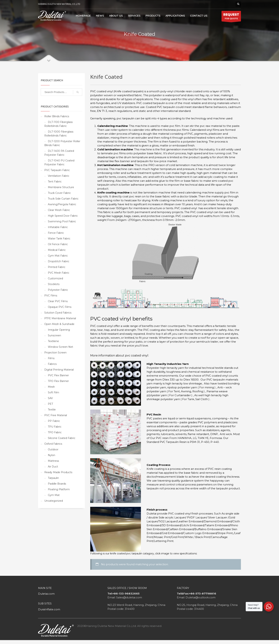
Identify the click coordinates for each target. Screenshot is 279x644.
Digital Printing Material (59, 370)
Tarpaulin (53, 478)
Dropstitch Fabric (59, 261)
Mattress (53, 461)
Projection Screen (55, 353)
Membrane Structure (61, 187)
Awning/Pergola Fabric (62, 204)
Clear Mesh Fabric (59, 210)
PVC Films (51, 296)
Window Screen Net (60, 347)
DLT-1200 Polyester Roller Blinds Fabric (62, 143)
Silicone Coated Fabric (62, 438)
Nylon (52, 455)
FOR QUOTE (231, 17)
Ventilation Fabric (59, 176)
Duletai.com (46, 594)
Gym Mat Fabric (58, 256)
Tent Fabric (55, 182)
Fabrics (52, 364)
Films (51, 358)
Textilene (53, 341)
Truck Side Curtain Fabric (63, 199)
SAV (50, 398)
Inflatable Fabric (58, 227)
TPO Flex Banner (58, 381)
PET (50, 404)
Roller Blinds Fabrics (57, 116)
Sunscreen (54, 335)
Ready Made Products (58, 472)
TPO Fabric (55, 432)
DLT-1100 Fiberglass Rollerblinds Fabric (58, 124)
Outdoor (53, 449)
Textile (52, 410)
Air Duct (53, 467)
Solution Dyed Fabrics (58, 313)
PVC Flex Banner (58, 375)
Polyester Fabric (58, 290)
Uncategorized (54, 501)
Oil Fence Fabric (58, 244)
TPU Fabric (55, 427)
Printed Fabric (57, 267)
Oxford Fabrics (53, 444)
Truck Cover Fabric (59, 193)
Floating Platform (59, 489)
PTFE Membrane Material (60, 318)
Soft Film (53, 392)
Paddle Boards (57, 484)
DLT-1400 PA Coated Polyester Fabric (59, 153)
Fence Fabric (56, 233)
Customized (55, 278)
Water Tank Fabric (59, 239)
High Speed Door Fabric (63, 216)
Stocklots (54, 284)
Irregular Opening (59, 330)
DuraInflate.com (49, 609)
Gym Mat (54, 495)
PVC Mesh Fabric (59, 273)
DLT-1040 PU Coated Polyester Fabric (59, 162)
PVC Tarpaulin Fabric (57, 170)
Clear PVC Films (58, 301)
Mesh (51, 387)
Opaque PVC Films (60, 307)
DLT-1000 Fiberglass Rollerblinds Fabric (59, 134)
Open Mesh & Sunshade (59, 324)
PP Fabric (54, 421)
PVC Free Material (56, 415)
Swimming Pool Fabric (62, 221)
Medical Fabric (57, 250)
